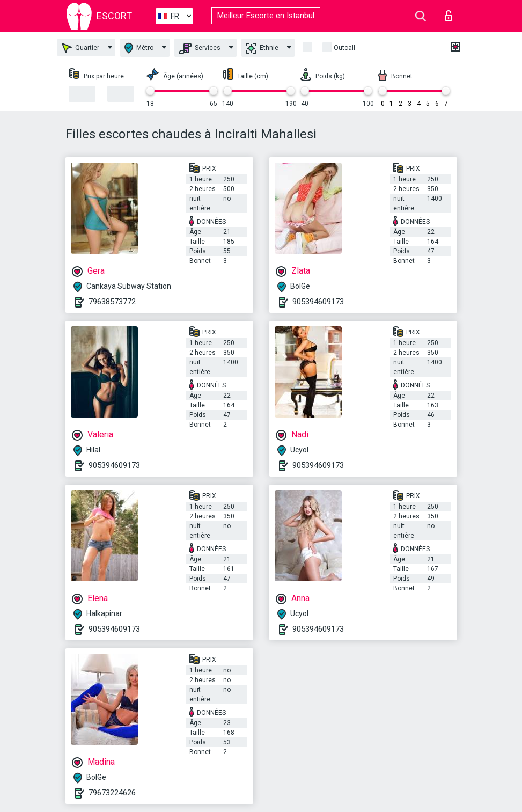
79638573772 (112, 302)
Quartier (80, 48)
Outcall (344, 48)
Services (200, 48)
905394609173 (318, 302)
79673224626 (112, 793)
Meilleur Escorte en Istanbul (266, 16)
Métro (139, 48)
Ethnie (262, 48)
